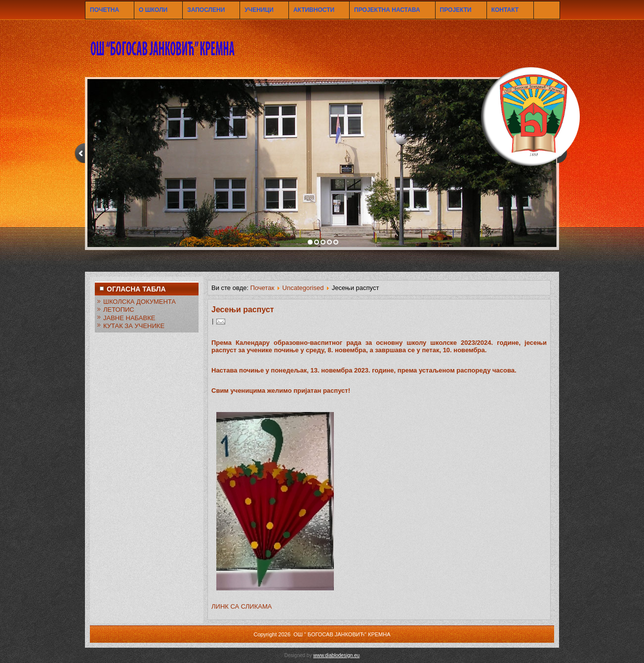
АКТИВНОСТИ (314, 10)
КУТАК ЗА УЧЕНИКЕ (134, 326)
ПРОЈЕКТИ (456, 10)
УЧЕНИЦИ (259, 10)
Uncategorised (303, 288)
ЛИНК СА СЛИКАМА (241, 606)
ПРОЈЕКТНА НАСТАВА (387, 10)
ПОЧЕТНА (104, 10)
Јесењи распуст (243, 310)
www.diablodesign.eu (336, 655)
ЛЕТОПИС (119, 310)
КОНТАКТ (505, 10)
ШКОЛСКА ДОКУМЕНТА (140, 302)
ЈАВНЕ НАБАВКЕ (129, 318)
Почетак (262, 288)
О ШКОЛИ (153, 10)
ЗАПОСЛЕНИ (206, 10)
